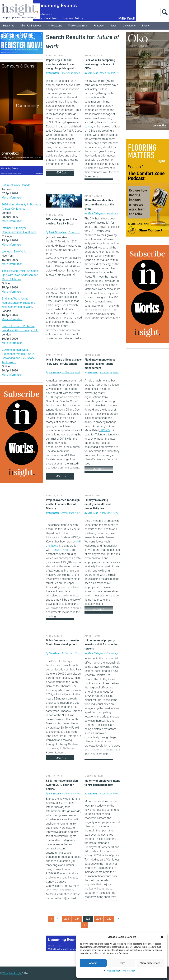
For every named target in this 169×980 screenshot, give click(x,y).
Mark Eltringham (58, 232)
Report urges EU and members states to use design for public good (60, 64)
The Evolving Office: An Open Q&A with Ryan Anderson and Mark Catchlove (20, 275)
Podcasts (8, 34)
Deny (122, 963)
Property (111, 73)
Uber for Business (31, 26)
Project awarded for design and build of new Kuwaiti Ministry (63, 504)
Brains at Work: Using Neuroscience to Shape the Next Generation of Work (18, 303)
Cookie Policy (114, 971)
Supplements (27, 34)
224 (77, 919)
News (113, 26)
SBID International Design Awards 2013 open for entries (62, 785)
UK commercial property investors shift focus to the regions (101, 644)
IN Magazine (55, 26)
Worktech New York (14, 252)
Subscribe (8, 26)
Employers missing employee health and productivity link (98, 504)
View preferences (150, 963)
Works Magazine (78, 26)
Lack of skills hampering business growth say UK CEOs (100, 64)
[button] (162, 937)
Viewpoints (129, 26)
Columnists (48, 34)
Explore (65, 34)
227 (109, 919)
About (79, 34)
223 (67, 919)
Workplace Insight (12, 973)
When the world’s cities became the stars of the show (99, 204)
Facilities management (80, 232)
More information (12, 198)
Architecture (113, 213)
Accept (93, 963)
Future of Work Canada (16, 185)
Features (99, 26)
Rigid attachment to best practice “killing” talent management (100, 364)
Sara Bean (54, 73)
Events (146, 26)
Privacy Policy (128, 971)
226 (99, 919)
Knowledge (67, 73)
